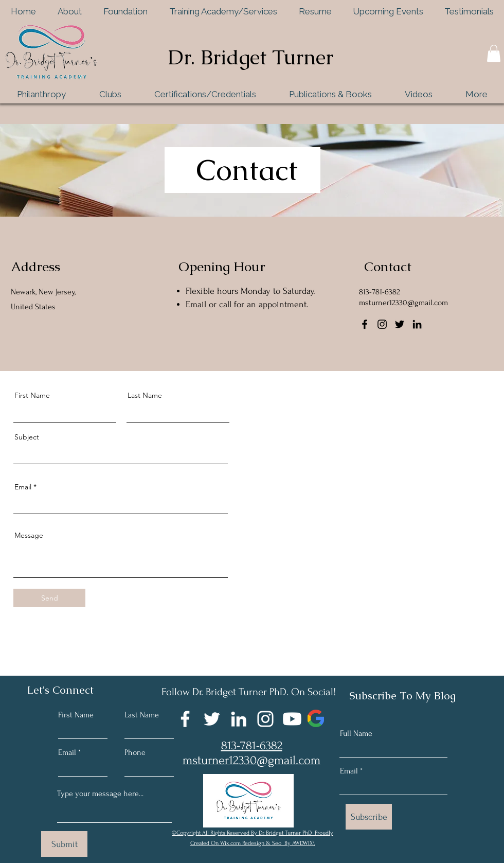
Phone (135, 752)
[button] (494, 53)
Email (23, 487)
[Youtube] (292, 719)
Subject (27, 437)
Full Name (356, 733)
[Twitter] (400, 324)
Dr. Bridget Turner (250, 57)
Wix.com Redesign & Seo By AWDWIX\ (267, 843)
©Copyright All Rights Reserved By (215, 833)
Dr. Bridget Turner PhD (286, 833)
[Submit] (64, 844)
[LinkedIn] (417, 324)
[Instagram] (382, 324)
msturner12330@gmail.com (403, 303)
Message (29, 535)
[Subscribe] (369, 817)
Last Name (145, 395)
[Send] (49, 598)
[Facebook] (365, 324)
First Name (32, 395)
